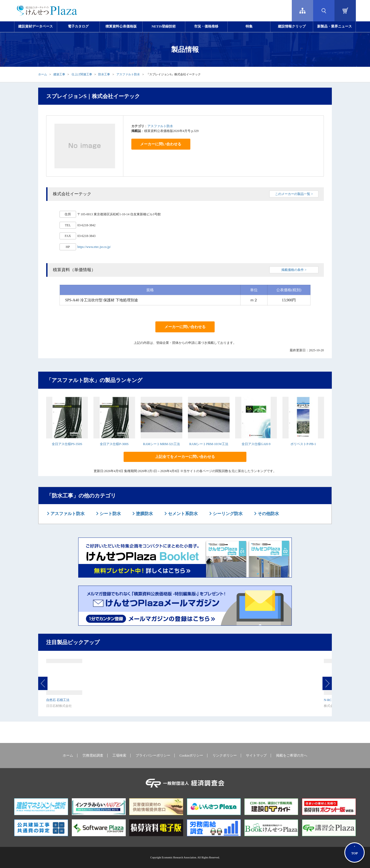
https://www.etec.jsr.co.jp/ (94, 247)
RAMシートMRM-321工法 (162, 444)
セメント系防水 (182, 514)
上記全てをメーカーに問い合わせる (185, 457)
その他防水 (268, 514)
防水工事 (104, 74)
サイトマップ (256, 756)
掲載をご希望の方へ (292, 756)
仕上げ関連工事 (82, 74)
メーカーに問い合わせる (161, 144)
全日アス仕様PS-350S (67, 444)
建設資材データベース (36, 26)
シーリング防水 (227, 514)
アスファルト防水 (128, 74)
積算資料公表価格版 (121, 26)
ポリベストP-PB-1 (303, 444)
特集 (249, 26)
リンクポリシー (225, 756)
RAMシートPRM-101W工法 (209, 444)
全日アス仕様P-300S (114, 444)
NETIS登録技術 (164, 26)
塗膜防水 (144, 514)
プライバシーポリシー (153, 756)
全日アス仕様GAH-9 (256, 444)
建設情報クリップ (292, 26)
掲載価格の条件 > (294, 270)
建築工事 (59, 74)
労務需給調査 (93, 756)
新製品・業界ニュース (334, 26)
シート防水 (110, 514)
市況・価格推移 (206, 26)
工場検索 (119, 756)
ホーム (43, 74)
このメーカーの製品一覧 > (294, 194)
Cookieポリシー (191, 756)
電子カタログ (78, 26)
